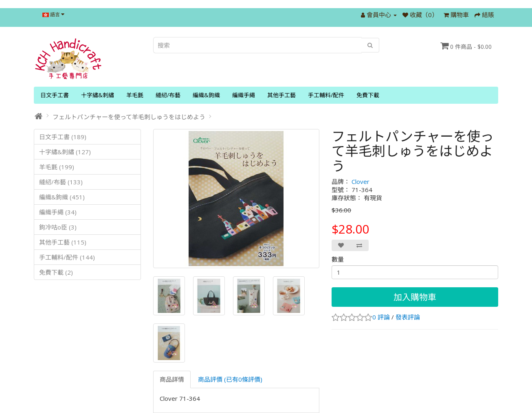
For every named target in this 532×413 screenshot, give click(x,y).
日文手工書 (55, 95)
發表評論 (408, 317)
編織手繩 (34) (58, 212)
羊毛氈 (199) (57, 167)
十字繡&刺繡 (98, 95)
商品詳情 (172, 379)
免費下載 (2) (56, 272)
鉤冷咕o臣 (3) (58, 227)
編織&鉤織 (206, 95)
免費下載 (368, 95)
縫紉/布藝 (168, 95)
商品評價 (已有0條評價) (230, 379)
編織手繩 (244, 95)
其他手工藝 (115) (63, 242)
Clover (361, 181)
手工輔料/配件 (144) (67, 257)
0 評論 (381, 317)
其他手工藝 (281, 95)
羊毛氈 (135, 95)
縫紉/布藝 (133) (61, 182)
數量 (338, 259)
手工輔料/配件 (326, 95)
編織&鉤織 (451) (62, 197)
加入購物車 (415, 297)
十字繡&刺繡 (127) (65, 152)
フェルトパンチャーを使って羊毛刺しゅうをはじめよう (129, 117)
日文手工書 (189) (63, 137)
